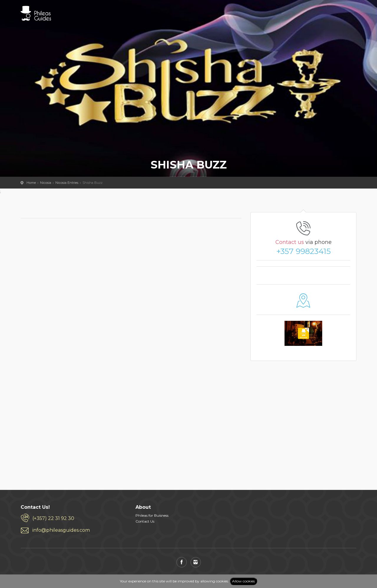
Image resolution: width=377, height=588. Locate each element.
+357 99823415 (304, 251)
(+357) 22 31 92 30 (53, 518)
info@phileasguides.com (61, 530)
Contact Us (145, 521)
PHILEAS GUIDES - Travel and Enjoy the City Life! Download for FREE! (36, 13)
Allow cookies (243, 581)
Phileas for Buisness (152, 515)
